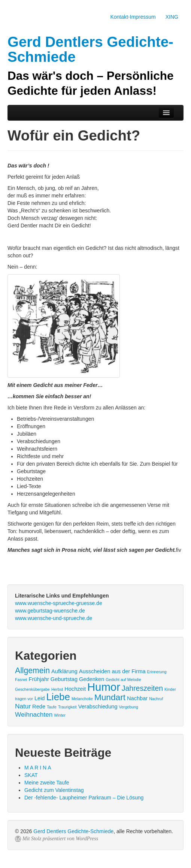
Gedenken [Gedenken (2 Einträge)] (92, 679)
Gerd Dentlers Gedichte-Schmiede (73, 831)
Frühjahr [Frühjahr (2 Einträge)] (39, 679)
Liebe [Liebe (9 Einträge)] (58, 697)
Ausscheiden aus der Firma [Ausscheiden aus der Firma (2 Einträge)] (112, 671)
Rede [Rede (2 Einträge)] (39, 707)
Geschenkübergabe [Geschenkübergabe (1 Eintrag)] (32, 689)
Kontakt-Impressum (133, 17)
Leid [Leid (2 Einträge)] (40, 698)
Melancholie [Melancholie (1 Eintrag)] (82, 699)
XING (172, 17)
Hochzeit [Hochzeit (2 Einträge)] (75, 689)
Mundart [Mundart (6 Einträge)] (110, 697)
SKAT (31, 775)
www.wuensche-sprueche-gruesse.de (59, 603)
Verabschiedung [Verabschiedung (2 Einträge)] (98, 707)
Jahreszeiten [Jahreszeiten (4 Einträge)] (142, 688)
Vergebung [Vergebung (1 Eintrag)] (128, 707)
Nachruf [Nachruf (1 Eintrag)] (156, 699)
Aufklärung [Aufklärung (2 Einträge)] (64, 671)
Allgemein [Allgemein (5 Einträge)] (32, 670)
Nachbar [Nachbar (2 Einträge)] (137, 698)
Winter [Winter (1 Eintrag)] (60, 715)
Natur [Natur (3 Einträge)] (23, 706)
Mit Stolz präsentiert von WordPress (60, 839)
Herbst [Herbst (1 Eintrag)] (57, 689)
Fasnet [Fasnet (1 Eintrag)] (21, 680)
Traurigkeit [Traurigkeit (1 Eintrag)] (67, 707)
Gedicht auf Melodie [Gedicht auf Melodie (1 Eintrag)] (123, 680)
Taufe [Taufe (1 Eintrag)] (52, 707)
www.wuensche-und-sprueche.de (54, 618)
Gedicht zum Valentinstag (54, 790)
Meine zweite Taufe (47, 783)
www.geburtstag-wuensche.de (50, 611)
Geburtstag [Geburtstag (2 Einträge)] (64, 679)
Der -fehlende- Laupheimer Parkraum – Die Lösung (84, 798)
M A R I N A (38, 768)
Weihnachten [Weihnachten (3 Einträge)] (34, 714)
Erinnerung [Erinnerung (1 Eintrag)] (157, 672)
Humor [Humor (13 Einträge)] (104, 687)
